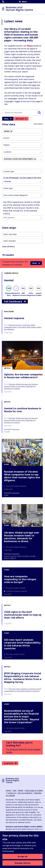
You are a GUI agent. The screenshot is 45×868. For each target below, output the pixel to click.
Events (8, 790)
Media (21, 790)
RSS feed (21, 119)
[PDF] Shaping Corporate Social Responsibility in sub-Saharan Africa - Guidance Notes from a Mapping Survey (23, 678)
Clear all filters (8, 247)
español (7, 556)
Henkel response (14, 318)
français (13, 556)
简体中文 (7, 558)
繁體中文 (13, 558)
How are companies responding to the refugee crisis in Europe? (20, 579)
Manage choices (23, 863)
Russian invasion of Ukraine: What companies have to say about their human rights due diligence (23, 327)
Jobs (15, 790)
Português (25, 556)
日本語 (6, 495)
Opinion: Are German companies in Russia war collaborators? (23, 376)
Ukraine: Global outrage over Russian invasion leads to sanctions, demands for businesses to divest (21, 386)
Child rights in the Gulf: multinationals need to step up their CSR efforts (23, 615)
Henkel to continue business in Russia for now (23, 410)
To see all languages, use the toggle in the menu (22, 178)
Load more (10, 763)
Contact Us (12, 793)
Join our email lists (25, 793)
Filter (8, 119)
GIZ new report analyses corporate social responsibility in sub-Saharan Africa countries (22, 644)
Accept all (22, 856)
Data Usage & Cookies (34, 790)
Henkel (9, 280)
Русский (7, 432)
